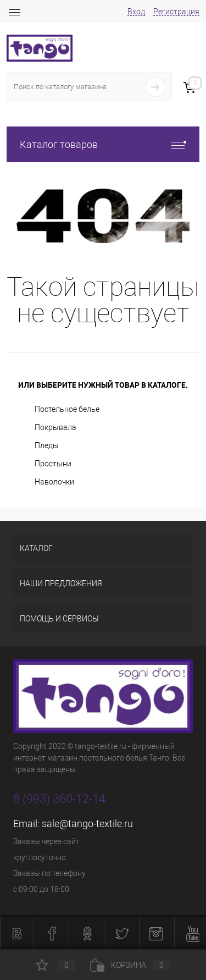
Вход (136, 12)
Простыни (53, 464)
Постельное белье (67, 409)
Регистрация (176, 12)
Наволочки (54, 482)
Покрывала (55, 427)
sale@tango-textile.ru (87, 824)
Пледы (47, 445)
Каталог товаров (103, 144)
